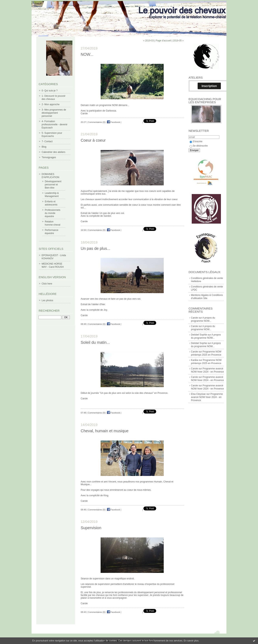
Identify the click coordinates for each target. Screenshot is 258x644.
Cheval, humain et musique (105, 431)
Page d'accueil (163, 41)
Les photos (47, 300)
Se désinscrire (199, 146)
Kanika (195, 360)
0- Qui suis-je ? (50, 91)
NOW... (87, 54)
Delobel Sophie (199, 335)
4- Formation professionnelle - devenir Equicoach (55, 125)
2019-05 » (178, 41)
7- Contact (47, 141)
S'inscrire (196, 141)
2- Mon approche (51, 104)
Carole (194, 318)
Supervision (91, 528)
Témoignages (49, 157)
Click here (47, 284)
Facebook (114, 122)
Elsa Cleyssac (198, 394)
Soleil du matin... (95, 342)
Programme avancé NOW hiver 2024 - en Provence (207, 397)
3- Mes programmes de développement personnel (54, 113)
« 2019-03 (149, 41)
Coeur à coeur (93, 140)
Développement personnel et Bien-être (53, 185)
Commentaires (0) (97, 122)
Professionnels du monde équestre (53, 213)
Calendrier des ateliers (53, 152)
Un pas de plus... (95, 248)
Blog (44, 147)
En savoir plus (191, 641)
